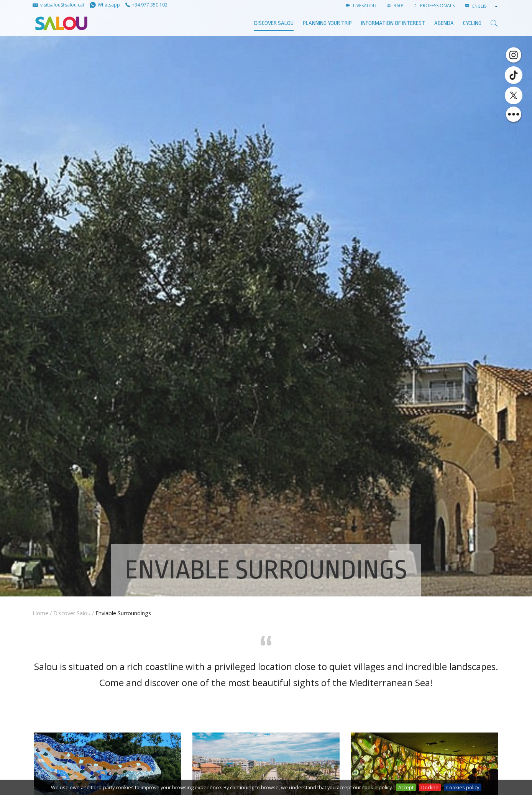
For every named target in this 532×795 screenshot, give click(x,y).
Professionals (434, 6)
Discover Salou (274, 23)
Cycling (472, 23)
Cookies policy (463, 787)
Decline (430, 787)
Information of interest (393, 23)
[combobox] (486, 6)
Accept (406, 787)
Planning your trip (327, 23)
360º (395, 6)
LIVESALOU (361, 6)
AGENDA (444, 23)
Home (40, 613)
